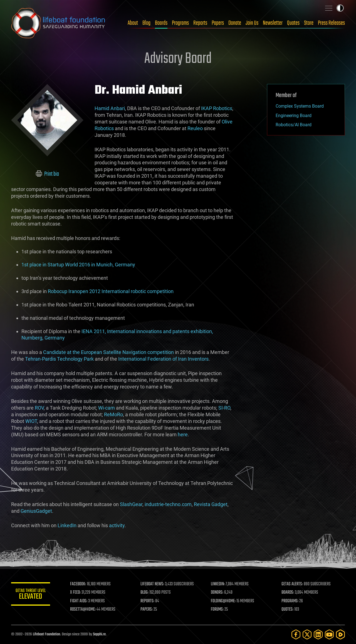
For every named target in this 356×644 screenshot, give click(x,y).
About (133, 23)
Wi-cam (107, 408)
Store (309, 23)
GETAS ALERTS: (292, 584)
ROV (39, 408)
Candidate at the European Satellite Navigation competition (108, 352)
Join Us (252, 23)
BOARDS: (288, 593)
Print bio (47, 174)
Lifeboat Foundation (46, 634)
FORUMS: (217, 610)
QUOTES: (287, 610)
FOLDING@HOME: (223, 601)
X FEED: (75, 593)
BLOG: (144, 593)
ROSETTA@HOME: (83, 610)
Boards (161, 23)
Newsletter (273, 23)
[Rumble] (340, 634)
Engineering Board (294, 116)
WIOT (31, 421)
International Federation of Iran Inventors (163, 359)
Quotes (293, 23)
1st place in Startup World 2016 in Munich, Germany (78, 265)
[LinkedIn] (318, 634)
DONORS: (217, 593)
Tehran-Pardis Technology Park (59, 359)
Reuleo (195, 128)
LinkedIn (67, 525)
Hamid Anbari (110, 108)
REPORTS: (147, 601)
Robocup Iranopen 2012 (74, 291)
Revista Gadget (211, 504)
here (183, 434)
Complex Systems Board (300, 106)
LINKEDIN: (218, 584)
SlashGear (131, 504)
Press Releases (331, 23)
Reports (200, 23)
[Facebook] (296, 634)
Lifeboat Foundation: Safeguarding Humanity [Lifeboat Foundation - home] (58, 23)
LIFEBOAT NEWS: (152, 584)
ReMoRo (113, 414)
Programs (180, 23)
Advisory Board (178, 59)
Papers (218, 23)
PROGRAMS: (290, 601)
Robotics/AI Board (294, 125)
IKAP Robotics (217, 108)
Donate (235, 23)
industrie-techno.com (168, 504)
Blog (146, 23)
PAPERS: (147, 610)
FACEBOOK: (78, 584)
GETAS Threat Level (31, 595)
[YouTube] (329, 634)
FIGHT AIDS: (79, 601)
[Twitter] (307, 634)
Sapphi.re (99, 634)
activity (117, 525)
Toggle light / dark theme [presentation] (340, 8)
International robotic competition (138, 291)
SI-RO (224, 408)
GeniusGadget (36, 511)
